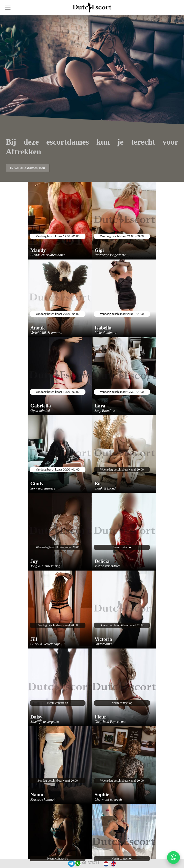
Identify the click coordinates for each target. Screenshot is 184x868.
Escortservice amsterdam (87, 781)
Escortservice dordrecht (86, 773)
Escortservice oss (81, 806)
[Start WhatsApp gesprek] (173, 857)
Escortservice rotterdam (87, 797)
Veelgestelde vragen (83, 724)
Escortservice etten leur (87, 740)
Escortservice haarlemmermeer (92, 732)
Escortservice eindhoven (86, 748)
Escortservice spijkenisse (87, 765)
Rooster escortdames (83, 814)
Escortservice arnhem (85, 789)
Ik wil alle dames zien (28, 168)
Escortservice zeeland (84, 756)
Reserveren (76, 715)
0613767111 (92, 863)
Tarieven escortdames (84, 822)
